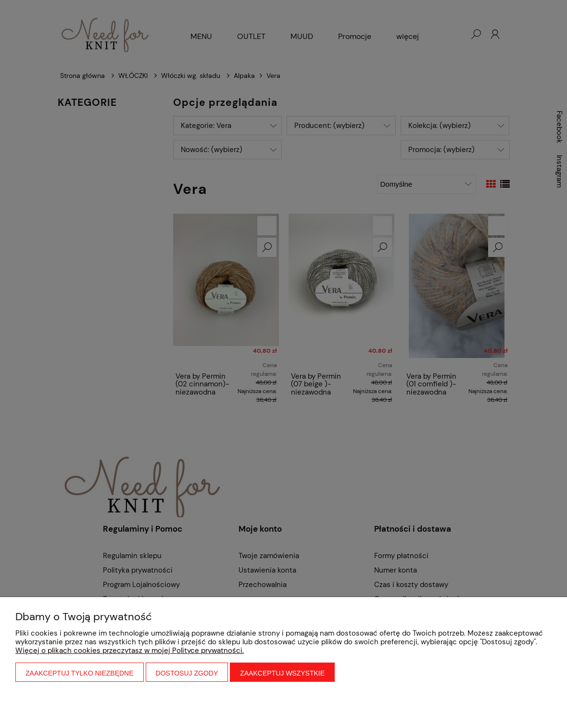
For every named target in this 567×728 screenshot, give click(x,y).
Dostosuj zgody (187, 673)
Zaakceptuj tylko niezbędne (80, 673)
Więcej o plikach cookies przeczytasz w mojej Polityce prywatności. (130, 651)
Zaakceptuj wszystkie (282, 673)
